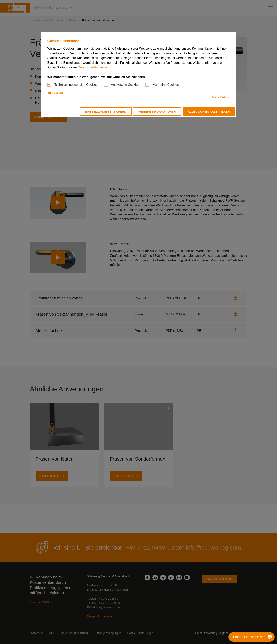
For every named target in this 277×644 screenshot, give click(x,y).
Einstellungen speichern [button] (106, 112)
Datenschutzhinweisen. (94, 67)
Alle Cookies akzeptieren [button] (209, 112)
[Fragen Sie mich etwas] (270, 637)
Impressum (55, 93)
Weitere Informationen (157, 112)
